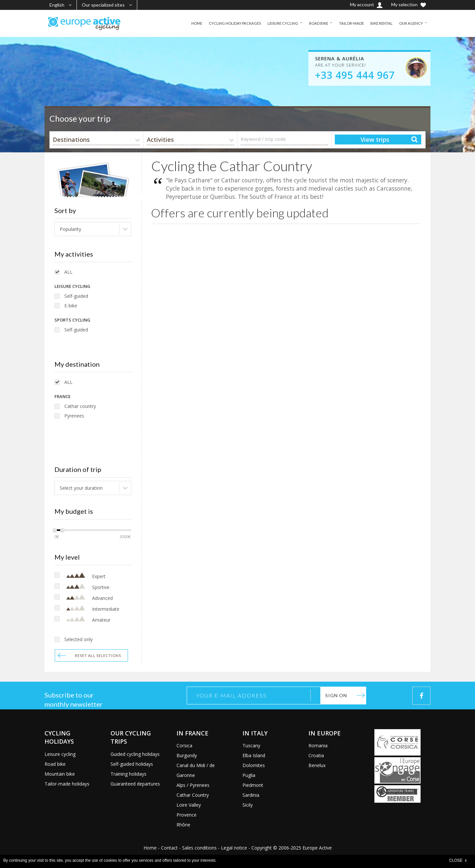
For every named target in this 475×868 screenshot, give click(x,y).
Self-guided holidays (132, 764)
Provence (187, 815)
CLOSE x (458, 860)
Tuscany (251, 745)
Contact (169, 848)
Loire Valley (189, 805)
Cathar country (80, 406)
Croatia (316, 755)
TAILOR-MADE (348, 23)
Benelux (317, 765)
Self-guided (76, 296)
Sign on (336, 695)
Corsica (184, 745)
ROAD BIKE (315, 23)
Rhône (183, 825)
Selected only (79, 639)
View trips (375, 139)
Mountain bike (60, 774)
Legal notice (234, 848)
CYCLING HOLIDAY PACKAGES (228, 23)
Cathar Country (193, 795)
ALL (68, 272)
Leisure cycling (60, 754)
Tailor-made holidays (67, 784)
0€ (57, 537)
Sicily (248, 805)
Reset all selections (98, 655)
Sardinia (251, 795)
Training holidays (128, 774)
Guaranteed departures (135, 784)
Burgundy (187, 755)
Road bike (55, 764)
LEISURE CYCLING (278, 23)
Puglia (249, 775)
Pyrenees (74, 416)
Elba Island (254, 755)
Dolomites (254, 765)
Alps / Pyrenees (193, 785)
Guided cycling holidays (135, 754)
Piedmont (253, 785)
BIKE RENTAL (380, 23)
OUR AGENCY (410, 23)
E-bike (71, 306)
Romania (318, 745)
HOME (188, 23)
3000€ (125, 537)
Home (150, 848)
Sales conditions (199, 848)
